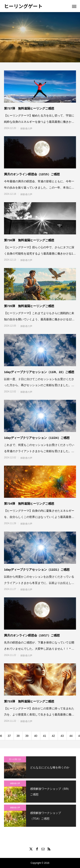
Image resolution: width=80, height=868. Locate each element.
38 (18, 736)
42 (53, 736)
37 (9, 736)
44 (71, 736)
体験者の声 (26, 129)
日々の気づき (15, 759)
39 (27, 736)
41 (45, 736)
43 (62, 736)
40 (36, 736)
